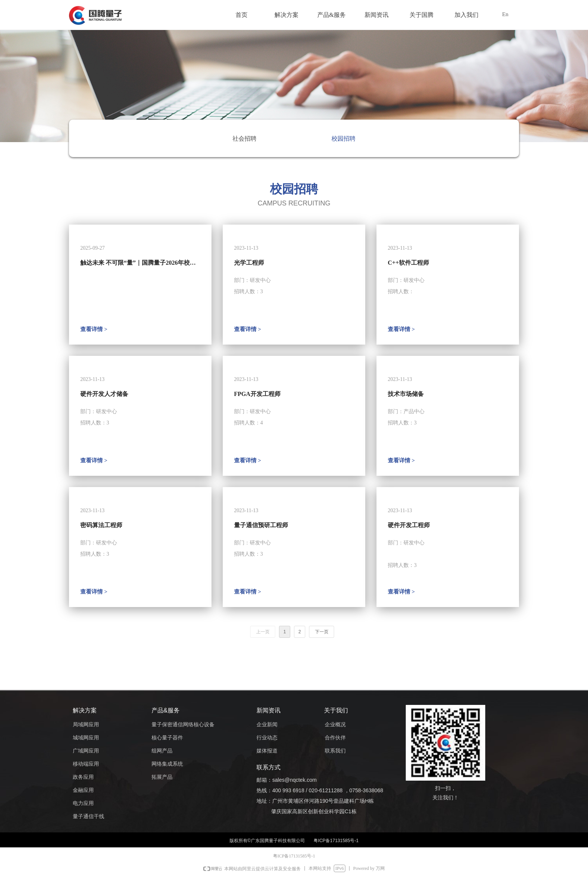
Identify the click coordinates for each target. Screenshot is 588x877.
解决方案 (286, 15)
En (505, 14)
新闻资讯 (376, 15)
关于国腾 (421, 15)
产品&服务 (331, 15)
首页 (241, 15)
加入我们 (466, 15)
